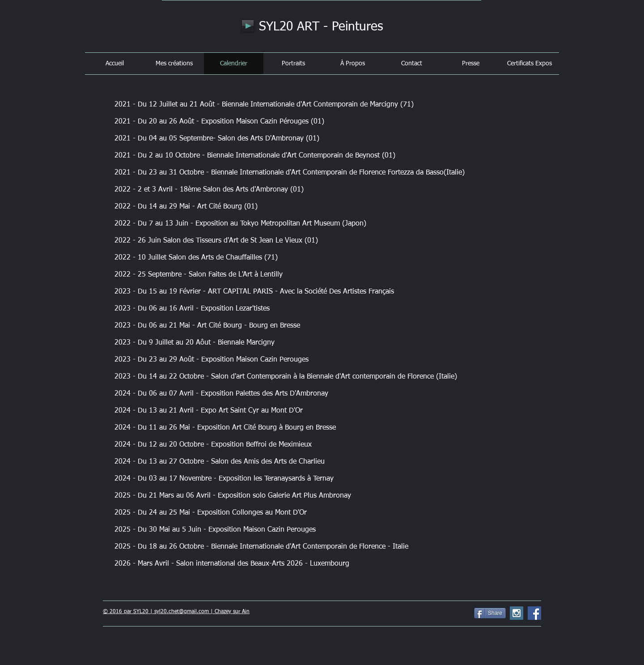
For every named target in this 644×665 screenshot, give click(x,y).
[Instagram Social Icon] (517, 613)
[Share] (490, 613)
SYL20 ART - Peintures (321, 27)
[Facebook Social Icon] (534, 613)
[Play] (248, 26)
